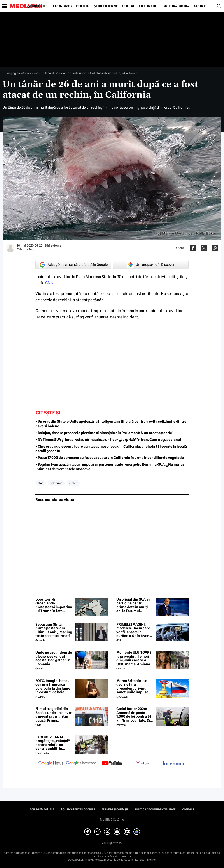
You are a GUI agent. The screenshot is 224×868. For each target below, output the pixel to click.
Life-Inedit (149, 6)
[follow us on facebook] (173, 764)
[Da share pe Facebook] (193, 248)
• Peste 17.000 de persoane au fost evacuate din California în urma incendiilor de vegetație (110, 458)
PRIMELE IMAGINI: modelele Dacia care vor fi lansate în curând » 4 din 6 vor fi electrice (134, 630)
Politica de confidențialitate (155, 809)
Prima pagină (11, 73)
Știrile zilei (38, 6)
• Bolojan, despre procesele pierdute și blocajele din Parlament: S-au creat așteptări (104, 433)
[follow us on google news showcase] (81, 764)
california (56, 483)
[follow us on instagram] (143, 764)
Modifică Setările (112, 820)
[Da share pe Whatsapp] (215, 248)
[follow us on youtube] (112, 764)
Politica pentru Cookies (78, 809)
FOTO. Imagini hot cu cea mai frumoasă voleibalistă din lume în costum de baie (53, 687)
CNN (49, 283)
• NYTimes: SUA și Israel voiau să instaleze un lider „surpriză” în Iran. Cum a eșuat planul (108, 440)
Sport (200, 6)
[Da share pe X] (204, 248)
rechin (73, 483)
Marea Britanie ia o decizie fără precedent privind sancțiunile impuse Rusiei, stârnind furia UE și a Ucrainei (134, 687)
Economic (62, 6)
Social (129, 6)
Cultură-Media (176, 6)
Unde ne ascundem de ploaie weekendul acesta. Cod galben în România (54, 658)
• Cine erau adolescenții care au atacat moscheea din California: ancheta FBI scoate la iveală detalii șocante (111, 449)
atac (40, 483)
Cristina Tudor (27, 249)
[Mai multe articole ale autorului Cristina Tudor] (10, 248)
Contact (188, 809)
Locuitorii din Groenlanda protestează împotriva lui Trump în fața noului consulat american (54, 605)
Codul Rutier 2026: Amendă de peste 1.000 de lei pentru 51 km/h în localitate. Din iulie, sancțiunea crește (134, 715)
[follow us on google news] (51, 764)
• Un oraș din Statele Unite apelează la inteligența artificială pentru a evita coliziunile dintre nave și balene (111, 424)
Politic (83, 6)
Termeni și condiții (115, 809)
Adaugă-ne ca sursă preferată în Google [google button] (73, 265)
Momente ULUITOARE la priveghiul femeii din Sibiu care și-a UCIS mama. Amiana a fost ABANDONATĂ (135, 658)
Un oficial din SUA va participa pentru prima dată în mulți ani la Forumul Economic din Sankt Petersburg (133, 605)
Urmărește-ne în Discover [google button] (151, 265)
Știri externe (106, 6)
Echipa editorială (42, 809)
